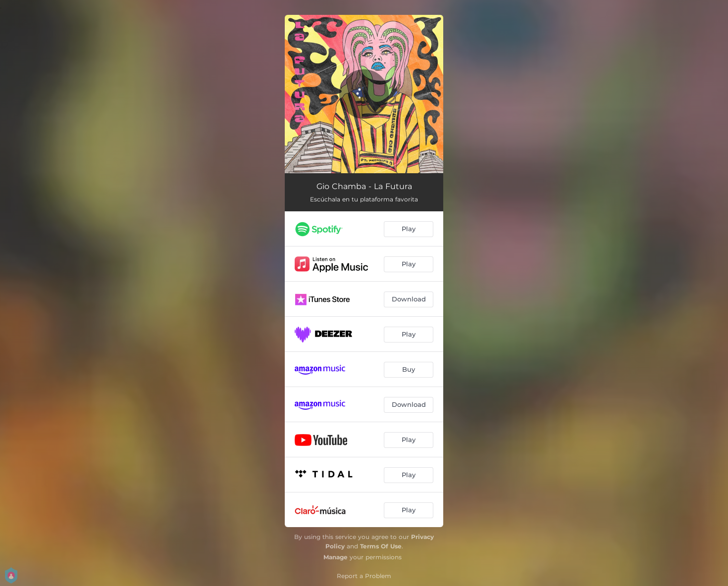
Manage (336, 557)
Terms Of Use (381, 546)
